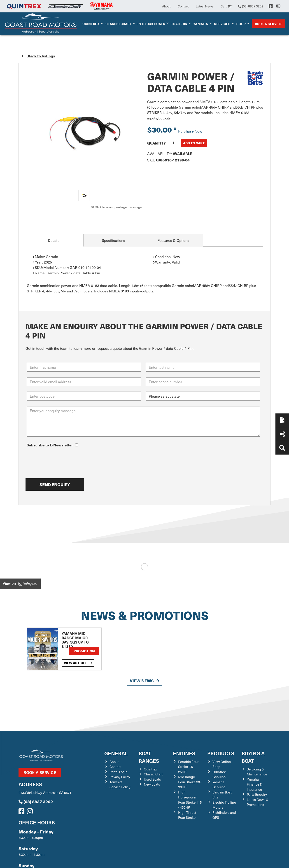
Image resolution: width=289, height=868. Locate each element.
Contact (183, 6)
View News (144, 681)
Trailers (179, 24)
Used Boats (152, 779)
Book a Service (268, 24)
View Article (78, 663)
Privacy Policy (120, 777)
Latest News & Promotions (258, 802)
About (166, 6)
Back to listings (38, 56)
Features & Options (173, 240)
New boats (152, 784)
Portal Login (119, 772)
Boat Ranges (149, 757)
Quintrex (91, 24)
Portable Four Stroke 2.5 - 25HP (188, 767)
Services (222, 24)
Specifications (113, 240)
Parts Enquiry (257, 794)
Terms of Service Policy (120, 785)
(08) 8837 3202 (36, 801)
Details (54, 240)
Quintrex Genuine (219, 774)
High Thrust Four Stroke (187, 815)
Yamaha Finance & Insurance (255, 784)
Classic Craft (119, 24)
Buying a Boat (253, 757)
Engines (184, 753)
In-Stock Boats (151, 24)
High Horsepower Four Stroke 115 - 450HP (190, 800)
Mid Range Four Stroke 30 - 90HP (190, 782)
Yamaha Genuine (219, 785)
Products (221, 753)
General (116, 753)
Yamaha (201, 24)
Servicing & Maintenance (257, 772)
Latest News (205, 6)
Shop (241, 24)
